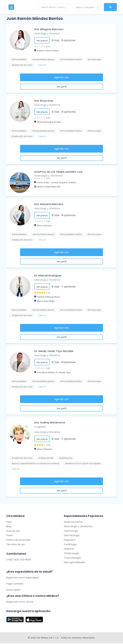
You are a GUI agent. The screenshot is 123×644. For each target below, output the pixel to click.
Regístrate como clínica (20, 603)
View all (42, 65)
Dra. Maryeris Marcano (49, 204)
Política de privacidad (18, 541)
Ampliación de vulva (22, 65)
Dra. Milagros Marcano (49, 29)
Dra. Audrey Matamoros (50, 423)
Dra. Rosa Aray (44, 101)
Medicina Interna (73, 523)
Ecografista (40, 427)
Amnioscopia (94, 59)
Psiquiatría (70, 541)
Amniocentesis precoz (43, 59)
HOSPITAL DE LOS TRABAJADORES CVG (58, 172)
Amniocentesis (19, 59)
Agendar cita (61, 77)
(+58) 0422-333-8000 (19, 560)
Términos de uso (16, 545)
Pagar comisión (15, 584)
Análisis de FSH (46, 458)
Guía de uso (13, 532)
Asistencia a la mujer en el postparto (83, 463)
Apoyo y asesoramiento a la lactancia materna (35, 463)
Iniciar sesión (13, 591)
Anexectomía (66, 458)
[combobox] (87, 7)
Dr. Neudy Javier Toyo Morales (54, 351)
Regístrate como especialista (23, 578)
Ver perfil (61, 87)
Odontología (71, 532)
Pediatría (69, 550)
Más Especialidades (75, 563)
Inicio (9, 523)
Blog (9, 527)
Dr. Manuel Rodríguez (48, 276)
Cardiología (70, 545)
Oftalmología (71, 554)
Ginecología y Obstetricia (47, 33)
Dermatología (72, 536)
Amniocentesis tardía (71, 59)
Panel (9, 536)
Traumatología (72, 559)
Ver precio (42, 41)
